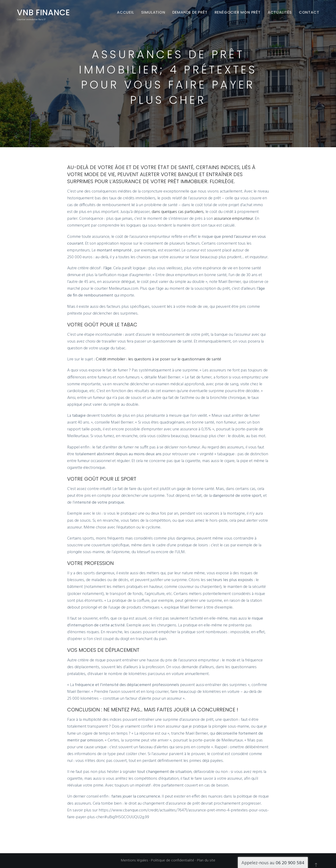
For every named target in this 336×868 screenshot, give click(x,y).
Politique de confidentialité (173, 860)
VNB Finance (43, 12)
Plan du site (206, 860)
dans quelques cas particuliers (178, 212)
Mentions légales (134, 860)
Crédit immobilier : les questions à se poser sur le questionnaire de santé (158, 359)
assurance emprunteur (234, 219)
